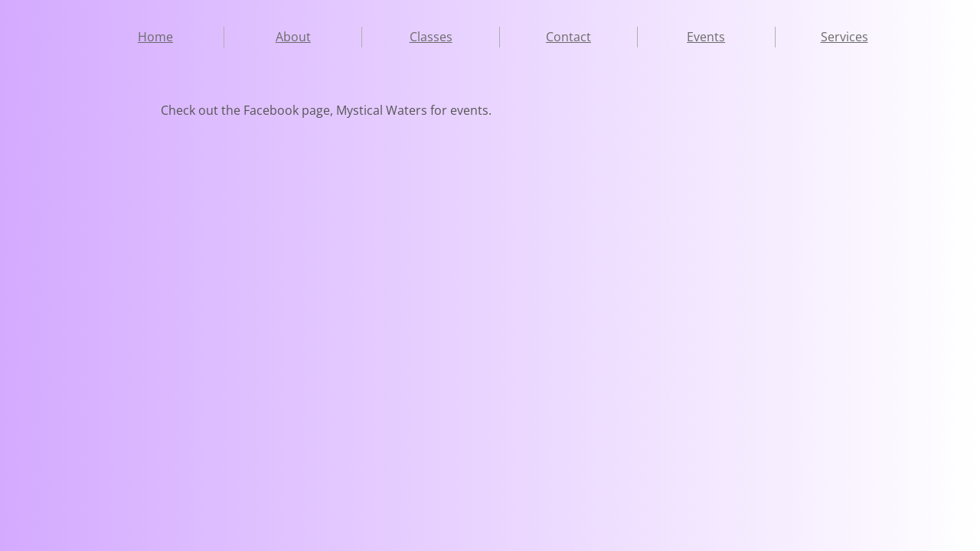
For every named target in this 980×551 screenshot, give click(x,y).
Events (706, 37)
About (293, 37)
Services (844, 37)
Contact (568, 37)
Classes (431, 37)
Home (155, 37)
